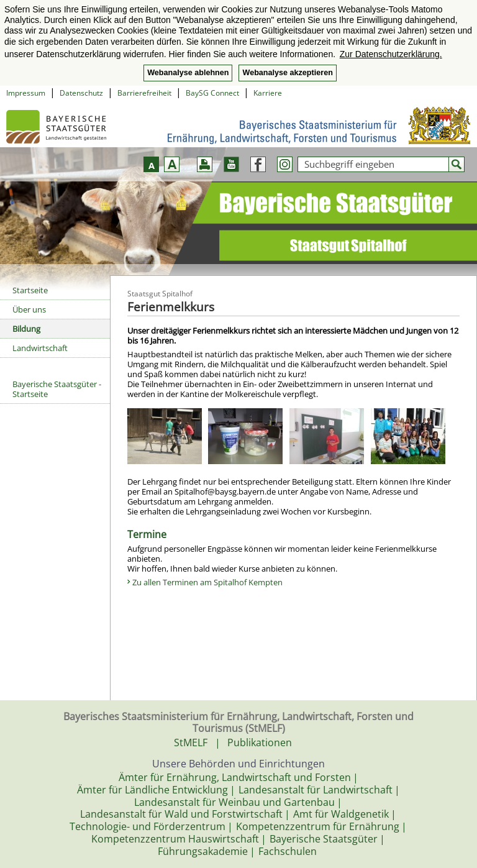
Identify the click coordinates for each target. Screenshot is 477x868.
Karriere (268, 93)
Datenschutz (81, 93)
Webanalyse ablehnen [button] (188, 73)
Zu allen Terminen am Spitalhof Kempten (207, 582)
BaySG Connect (212, 93)
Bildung (26, 329)
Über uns (29, 309)
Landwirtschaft (40, 348)
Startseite (30, 290)
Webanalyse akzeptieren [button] (287, 73)
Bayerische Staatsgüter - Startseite (57, 389)
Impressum (26, 93)
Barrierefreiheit (144, 93)
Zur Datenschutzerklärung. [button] (391, 54)
